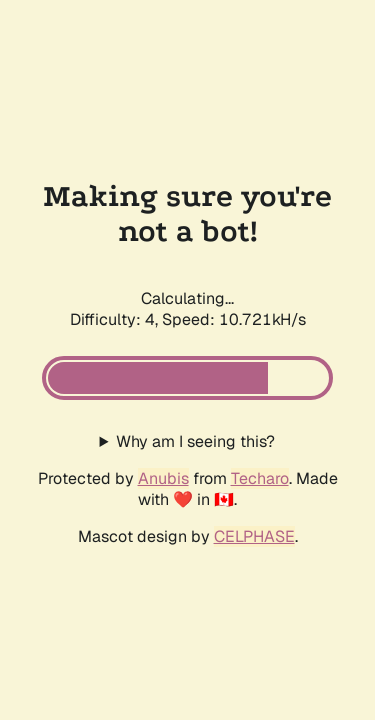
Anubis (163, 478)
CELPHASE (254, 536)
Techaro (260, 478)
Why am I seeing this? (195, 441)
